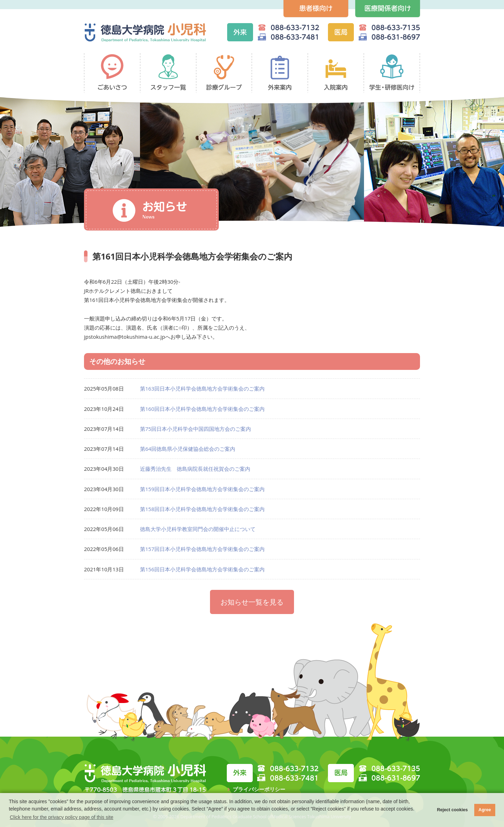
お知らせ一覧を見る (252, 602)
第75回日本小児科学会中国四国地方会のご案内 (195, 429)
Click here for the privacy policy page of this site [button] (62, 817)
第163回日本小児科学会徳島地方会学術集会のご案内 (202, 388)
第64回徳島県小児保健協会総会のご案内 (188, 449)
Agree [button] (485, 810)
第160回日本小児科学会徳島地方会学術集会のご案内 (202, 409)
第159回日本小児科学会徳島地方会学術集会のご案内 (202, 489)
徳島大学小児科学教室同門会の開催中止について (198, 529)
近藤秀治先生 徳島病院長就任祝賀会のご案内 (195, 469)
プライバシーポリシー (259, 789)
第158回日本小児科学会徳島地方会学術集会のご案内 (202, 509)
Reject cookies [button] (452, 810)
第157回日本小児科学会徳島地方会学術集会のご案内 (202, 549)
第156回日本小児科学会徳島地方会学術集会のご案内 (202, 569)
